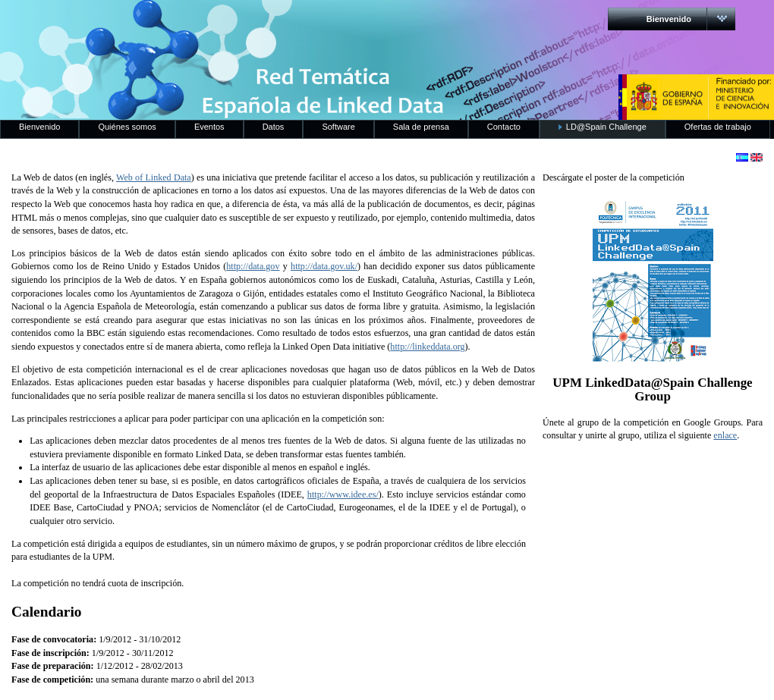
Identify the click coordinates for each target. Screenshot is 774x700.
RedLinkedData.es (159, 23)
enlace (725, 435)
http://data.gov (253, 266)
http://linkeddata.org (427, 347)
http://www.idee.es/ (343, 494)
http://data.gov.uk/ (324, 266)
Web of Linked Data (154, 177)
